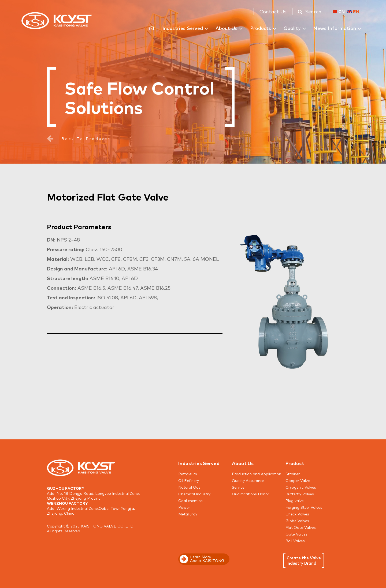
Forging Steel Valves (304, 507)
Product (295, 463)
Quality (292, 28)
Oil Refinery (189, 480)
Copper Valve (298, 480)
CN (339, 11)
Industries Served (183, 28)
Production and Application (257, 474)
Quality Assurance (248, 480)
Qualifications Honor (250, 494)
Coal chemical (191, 500)
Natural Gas (189, 487)
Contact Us (273, 11)
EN (353, 11)
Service (238, 487)
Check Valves (297, 514)
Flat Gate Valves (301, 527)
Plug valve (295, 500)
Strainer (293, 474)
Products (261, 28)
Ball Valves (295, 541)
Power (184, 507)
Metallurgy (188, 514)
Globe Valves (297, 521)
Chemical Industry (194, 494)
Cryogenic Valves (301, 487)
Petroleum (188, 474)
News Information (335, 28)
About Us (227, 28)
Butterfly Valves (300, 494)
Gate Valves (296, 534)
